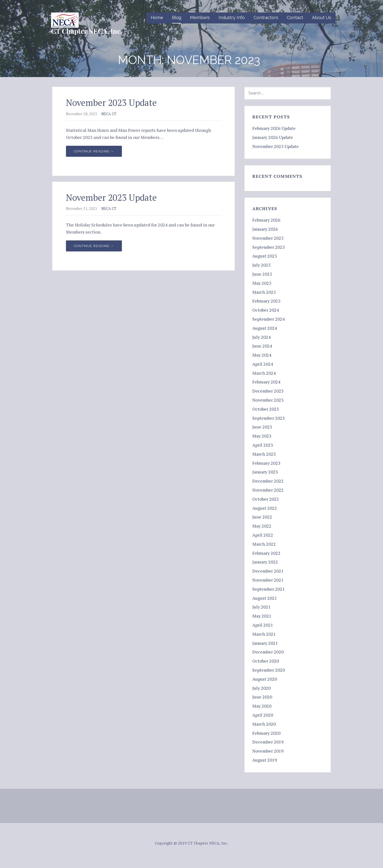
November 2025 (268, 238)
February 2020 (266, 733)
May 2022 (262, 526)
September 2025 (269, 247)
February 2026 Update (274, 128)
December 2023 (268, 391)
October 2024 (266, 310)
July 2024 (261, 337)
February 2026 (266, 220)
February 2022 (266, 553)
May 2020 (262, 706)
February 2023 (266, 463)
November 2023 (268, 400)
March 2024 (264, 373)
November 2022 (268, 490)
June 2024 (262, 346)
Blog (177, 17)
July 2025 (261, 265)
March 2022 (264, 544)
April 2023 (263, 445)
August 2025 (265, 256)
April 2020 (263, 715)
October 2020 (266, 661)
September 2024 (269, 319)
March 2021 (264, 634)
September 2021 (269, 589)
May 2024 (262, 355)
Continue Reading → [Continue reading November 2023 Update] (94, 151)
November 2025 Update (276, 146)
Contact (295, 17)
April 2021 (263, 625)
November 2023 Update (111, 103)
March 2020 (264, 724)
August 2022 (265, 508)
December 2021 (268, 571)
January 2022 (265, 562)
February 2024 (266, 382)
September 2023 (269, 418)
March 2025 (264, 292)
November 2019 (268, 751)
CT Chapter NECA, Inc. (87, 31)
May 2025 (262, 283)
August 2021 (265, 598)
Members (200, 17)
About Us (322, 17)
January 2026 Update (273, 137)
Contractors (266, 17)
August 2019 (265, 760)
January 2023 (265, 472)
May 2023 (262, 436)
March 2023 (264, 454)
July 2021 (261, 607)
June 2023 (262, 427)
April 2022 (263, 535)
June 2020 (262, 697)
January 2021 (265, 643)
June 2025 (262, 274)
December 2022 (268, 481)
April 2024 (263, 364)
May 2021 (262, 616)
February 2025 (266, 301)
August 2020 (265, 679)
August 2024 (265, 328)
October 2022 (266, 499)
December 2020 (268, 652)
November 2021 (268, 580)
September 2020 (269, 670)
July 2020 (261, 688)
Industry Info (232, 17)
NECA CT (109, 114)
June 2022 (262, 517)
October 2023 (266, 409)
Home (157, 17)
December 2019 (268, 742)
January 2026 (265, 229)
